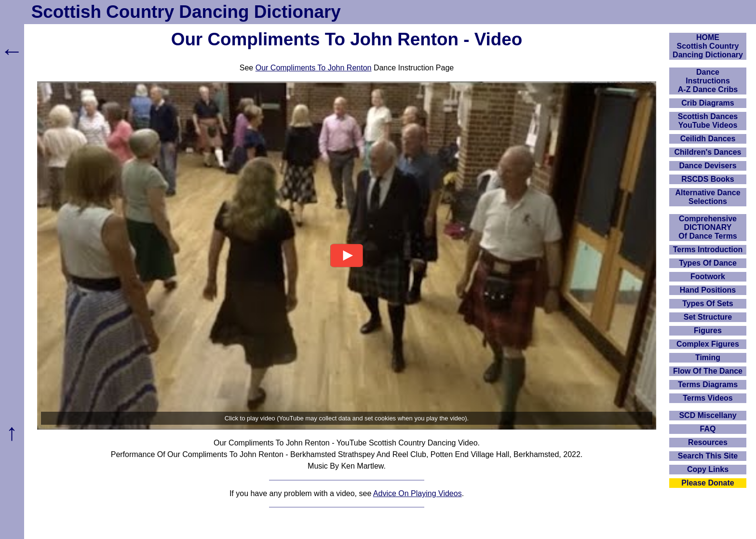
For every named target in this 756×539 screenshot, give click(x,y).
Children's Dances (708, 152)
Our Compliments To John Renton (314, 68)
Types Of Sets (708, 303)
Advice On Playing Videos (418, 493)
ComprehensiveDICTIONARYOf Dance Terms (708, 227)
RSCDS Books (708, 179)
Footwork (708, 276)
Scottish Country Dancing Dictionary (186, 12)
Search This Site (708, 456)
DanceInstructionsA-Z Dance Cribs (708, 81)
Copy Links (708, 469)
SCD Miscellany (708, 415)
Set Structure (708, 317)
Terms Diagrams (708, 384)
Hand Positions (708, 290)
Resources (708, 442)
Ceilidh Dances (708, 139)
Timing (708, 357)
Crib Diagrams (708, 103)
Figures (708, 330)
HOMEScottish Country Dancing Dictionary (708, 46)
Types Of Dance (708, 263)
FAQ (708, 429)
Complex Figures (708, 344)
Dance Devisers (708, 166)
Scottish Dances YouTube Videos (708, 121)
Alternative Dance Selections (708, 197)
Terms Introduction (708, 249)
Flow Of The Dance (708, 371)
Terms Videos (708, 398)
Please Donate (708, 483)
